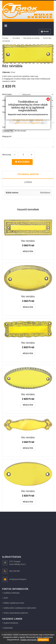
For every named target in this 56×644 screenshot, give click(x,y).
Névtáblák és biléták (31, 38)
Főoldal (5, 38)
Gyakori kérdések (11, 623)
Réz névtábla (28, 241)
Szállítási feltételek (12, 593)
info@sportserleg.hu (18, 579)
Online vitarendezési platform (16, 613)
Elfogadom (43, 640)
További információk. (29, 640)
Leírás (28, 182)
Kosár (45, 31)
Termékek (16, 38)
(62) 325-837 (15, 571)
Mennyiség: (7, 155)
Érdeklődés (8, 628)
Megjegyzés (7, 136)
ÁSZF (6, 598)
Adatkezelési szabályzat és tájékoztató (20, 608)
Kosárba (22, 162)
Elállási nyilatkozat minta (14, 603)
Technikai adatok (28, 174)
